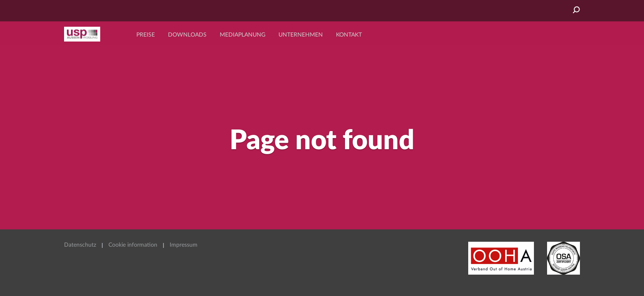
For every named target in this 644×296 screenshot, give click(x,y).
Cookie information (133, 245)
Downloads (187, 35)
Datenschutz (80, 245)
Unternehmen (301, 35)
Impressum (184, 245)
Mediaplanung (243, 35)
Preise (146, 35)
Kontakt (349, 35)
